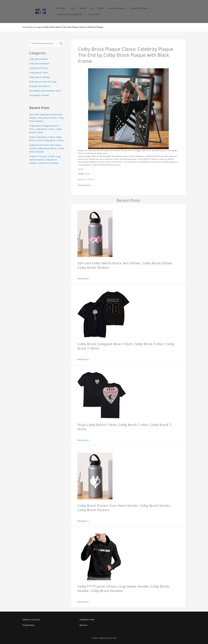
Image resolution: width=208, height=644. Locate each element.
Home (25, 27)
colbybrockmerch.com (107, 638)
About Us (84, 625)
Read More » (83, 279)
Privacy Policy (28, 625)
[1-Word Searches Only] (44, 43)
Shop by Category (36, 27)
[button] (117, 8)
